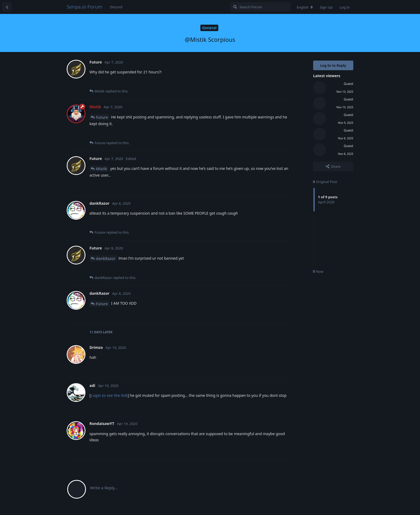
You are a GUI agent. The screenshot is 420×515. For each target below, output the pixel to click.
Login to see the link (109, 395)
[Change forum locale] (305, 7)
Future (102, 117)
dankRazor (106, 258)
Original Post (325, 182)
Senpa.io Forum (85, 7)
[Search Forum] (260, 7)
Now (318, 271)
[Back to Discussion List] (7, 7)
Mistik (102, 169)
